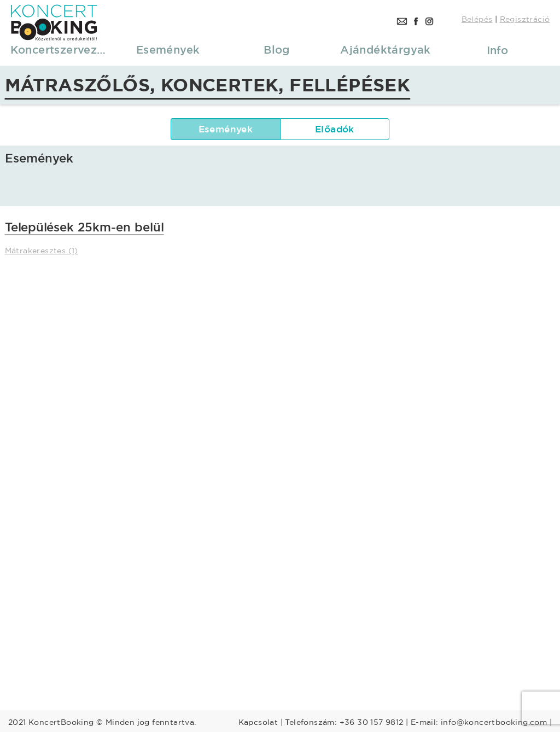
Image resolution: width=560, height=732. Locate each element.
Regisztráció (525, 19)
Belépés (477, 19)
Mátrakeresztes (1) (42, 251)
